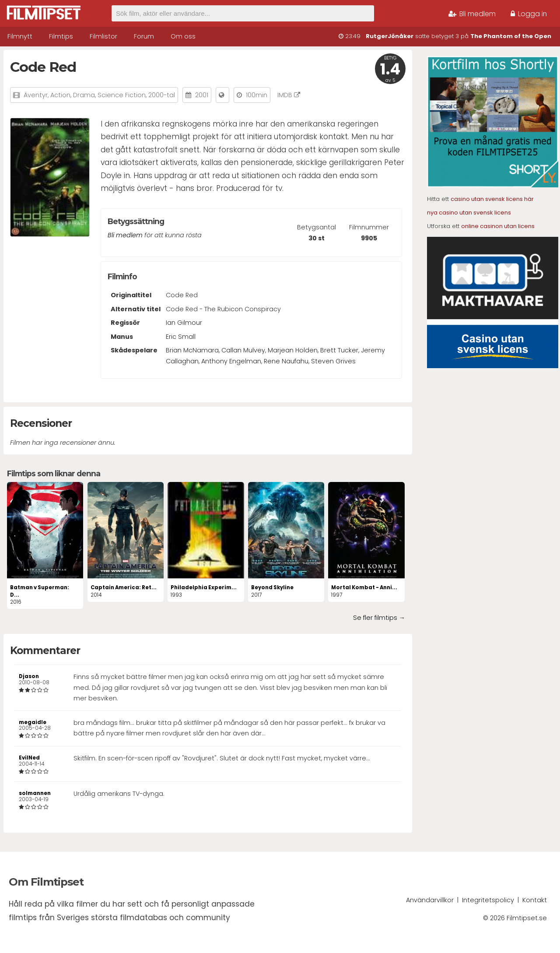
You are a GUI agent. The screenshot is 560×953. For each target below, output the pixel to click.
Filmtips (61, 36)
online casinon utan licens (498, 226)
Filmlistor (103, 36)
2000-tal (162, 95)
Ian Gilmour (184, 323)
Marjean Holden (293, 350)
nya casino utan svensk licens (469, 213)
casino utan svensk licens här (492, 199)
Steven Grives (333, 361)
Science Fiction (122, 95)
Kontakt (535, 900)
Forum (144, 36)
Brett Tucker (339, 350)
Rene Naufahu (286, 361)
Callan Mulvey (243, 350)
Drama (84, 95)
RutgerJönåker (390, 36)
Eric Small (181, 337)
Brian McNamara (192, 350)
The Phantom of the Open (511, 36)
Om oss (183, 36)
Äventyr (36, 95)
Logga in (529, 14)
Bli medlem (472, 14)
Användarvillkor (430, 900)
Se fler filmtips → (379, 618)
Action (60, 95)
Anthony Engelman (231, 361)
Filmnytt (20, 36)
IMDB (289, 95)
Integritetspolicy (488, 900)
